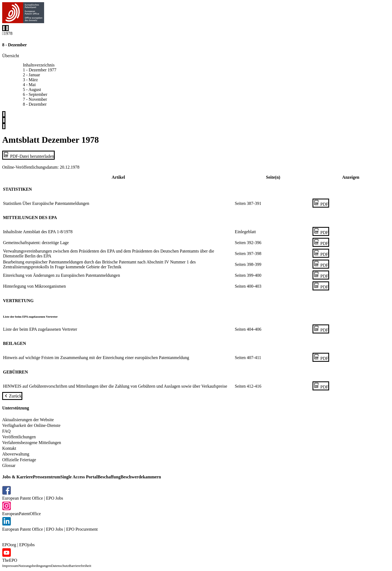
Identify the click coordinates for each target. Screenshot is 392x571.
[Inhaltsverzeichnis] (4, 114)
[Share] (4, 126)
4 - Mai (29, 85)
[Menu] (7, 28)
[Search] (4, 28)
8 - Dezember (35, 104)
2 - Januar (31, 75)
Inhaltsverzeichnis (39, 65)
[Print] (4, 120)
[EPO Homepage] (23, 14)
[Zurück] (12, 396)
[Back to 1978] (7, 34)
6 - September (35, 94)
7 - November (35, 99)
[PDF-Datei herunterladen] (28, 155)
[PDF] (321, 203)
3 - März (30, 80)
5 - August (32, 89)
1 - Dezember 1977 (40, 70)
